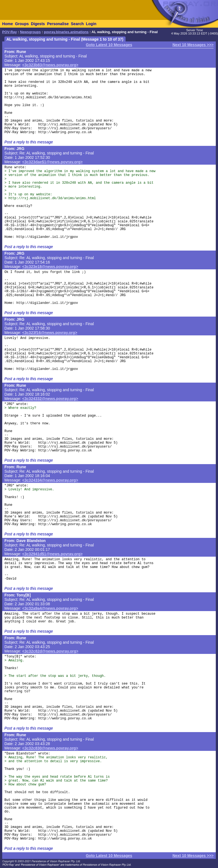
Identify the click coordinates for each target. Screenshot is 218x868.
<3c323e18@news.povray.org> (50, 267)
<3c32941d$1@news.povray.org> (53, 554)
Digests (38, 24)
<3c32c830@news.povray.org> (50, 748)
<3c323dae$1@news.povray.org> (53, 162)
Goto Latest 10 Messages (109, 45)
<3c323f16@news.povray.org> (50, 333)
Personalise (58, 24)
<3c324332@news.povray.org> (50, 399)
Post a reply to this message (29, 142)
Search (77, 24)
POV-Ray (10, 32)
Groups (22, 24)
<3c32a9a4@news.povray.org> (50, 608)
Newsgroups (30, 32)
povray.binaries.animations (66, 32)
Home (8, 24)
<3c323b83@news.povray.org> (50, 65)
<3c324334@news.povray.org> (50, 480)
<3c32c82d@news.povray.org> (50, 651)
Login (91, 24)
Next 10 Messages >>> (193, 45)
